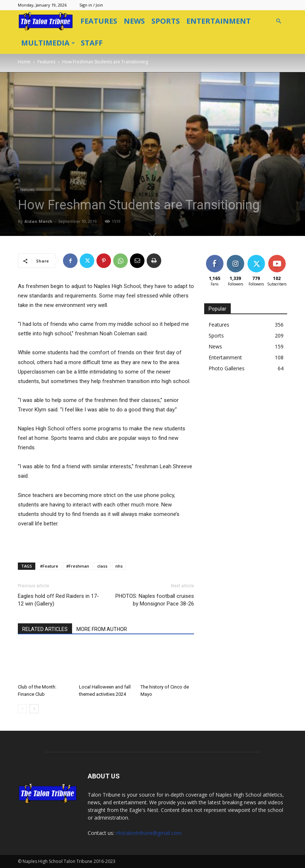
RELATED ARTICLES (45, 629)
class (102, 566)
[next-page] (34, 709)
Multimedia (48, 43)
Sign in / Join (91, 5)
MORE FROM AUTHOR (102, 629)
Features (99, 21)
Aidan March (38, 221)
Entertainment (219, 21)
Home (24, 62)
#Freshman (78, 566)
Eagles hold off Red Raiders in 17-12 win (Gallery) (58, 600)
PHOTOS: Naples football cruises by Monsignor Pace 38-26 (155, 600)
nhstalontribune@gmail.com (149, 833)
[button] (278, 21)
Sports (166, 21)
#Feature (49, 566)
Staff (92, 43)
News (134, 21)
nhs (119, 566)
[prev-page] (22, 709)
